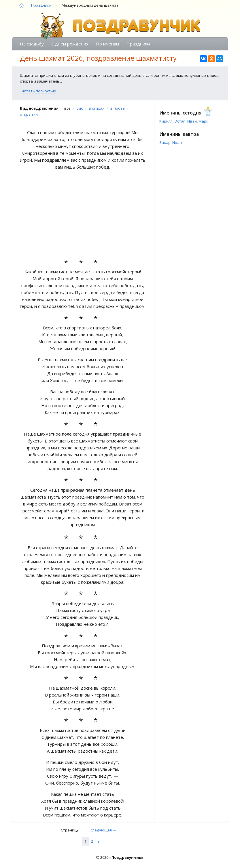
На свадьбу (32, 44)
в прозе (118, 108)
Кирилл (166, 121)
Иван (192, 121)
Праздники (41, 5)
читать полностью (39, 91)
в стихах (97, 108)
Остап (180, 121)
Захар (165, 142)
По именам (107, 44)
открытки (29, 114)
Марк (203, 121)
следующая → (104, 830)
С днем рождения (70, 44)
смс (80, 108)
